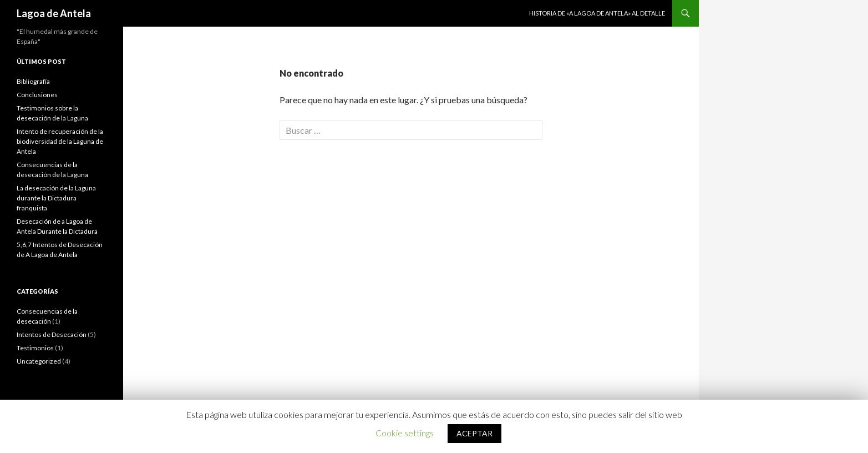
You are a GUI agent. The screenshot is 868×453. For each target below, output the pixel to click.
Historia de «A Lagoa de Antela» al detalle (597, 13)
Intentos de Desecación (52, 334)
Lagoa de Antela (54, 13)
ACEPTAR (474, 433)
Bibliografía (33, 81)
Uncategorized (39, 361)
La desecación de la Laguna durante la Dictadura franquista (56, 198)
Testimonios (35, 348)
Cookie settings (405, 433)
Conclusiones (37, 95)
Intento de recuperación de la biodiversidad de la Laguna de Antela (60, 141)
